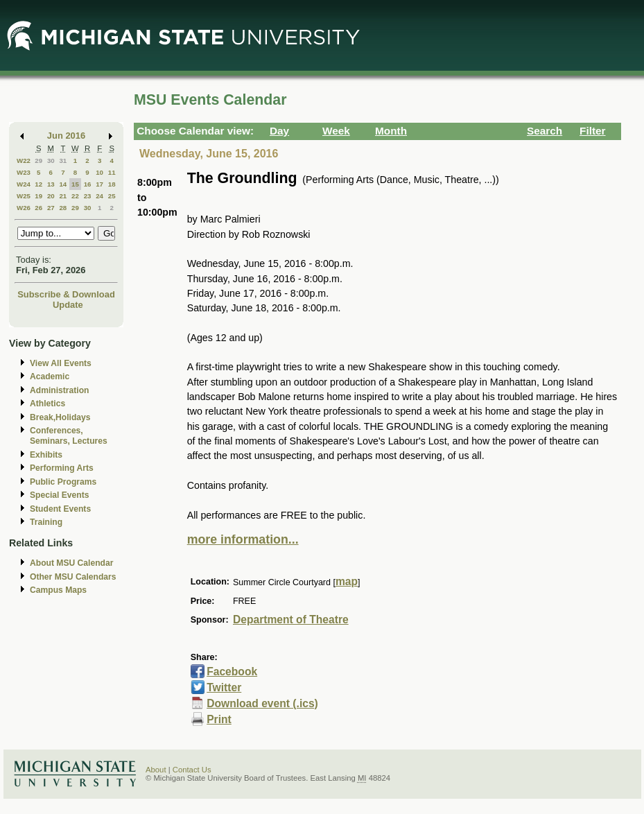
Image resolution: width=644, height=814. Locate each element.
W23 (24, 172)
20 (51, 196)
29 (38, 161)
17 (99, 184)
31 (63, 161)
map (347, 581)
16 (88, 184)
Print (219, 719)
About (156, 770)
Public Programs (63, 482)
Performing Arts (62, 468)
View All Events (61, 363)
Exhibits (46, 455)
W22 (24, 161)
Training (46, 522)
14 (63, 184)
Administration (59, 390)
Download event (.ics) (262, 703)
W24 (24, 184)
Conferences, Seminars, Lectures (69, 436)
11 (112, 172)
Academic (50, 376)
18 (112, 184)
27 (51, 208)
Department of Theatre (291, 620)
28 (63, 208)
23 (88, 196)
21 (63, 196)
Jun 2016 (66, 136)
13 (51, 184)
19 (38, 196)
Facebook (232, 672)
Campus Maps (58, 590)
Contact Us (192, 770)
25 (112, 196)
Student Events (60, 509)
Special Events (59, 495)
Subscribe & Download (66, 294)
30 (51, 161)
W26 (24, 208)
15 (75, 184)
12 (38, 184)
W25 (24, 196)
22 (75, 196)
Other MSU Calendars (73, 577)
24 (99, 196)
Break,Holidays (60, 417)
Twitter (224, 687)
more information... (243, 539)
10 (99, 172)
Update (68, 305)
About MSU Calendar (71, 563)
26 (38, 208)
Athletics (47, 404)
